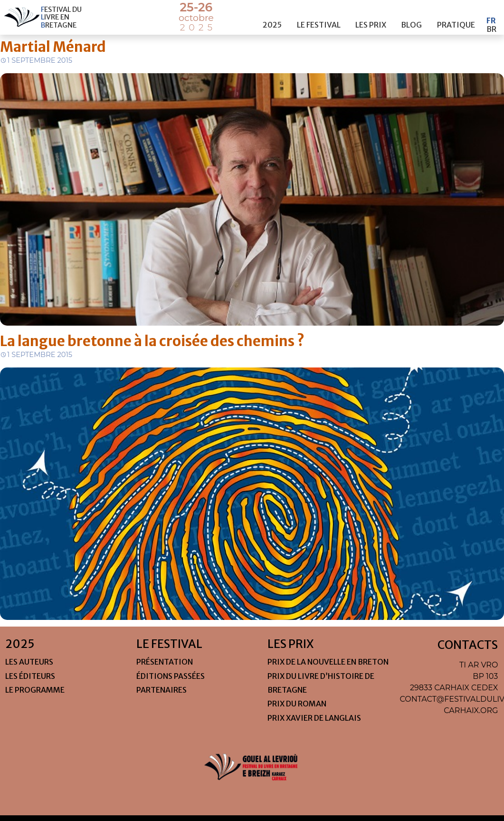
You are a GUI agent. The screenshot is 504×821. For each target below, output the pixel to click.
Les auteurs (29, 662)
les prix (371, 16)
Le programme (35, 690)
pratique (456, 16)
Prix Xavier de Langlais (314, 718)
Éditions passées (171, 676)
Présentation (165, 662)
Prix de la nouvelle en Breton (328, 662)
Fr (491, 11)
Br (491, 20)
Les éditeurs (30, 676)
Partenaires (162, 690)
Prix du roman (297, 704)
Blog (411, 16)
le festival (319, 16)
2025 (272, 16)
